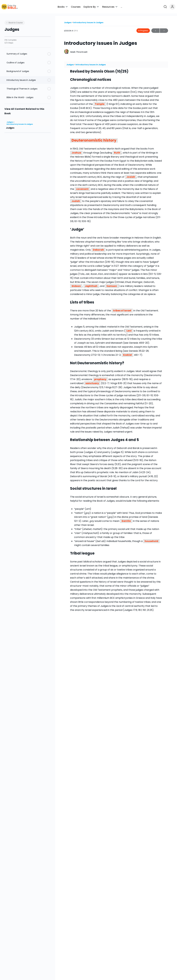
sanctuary (92, 381)
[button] (90, 7)
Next (164, 28)
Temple (100, 101)
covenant (82, 186)
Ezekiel (127, 352)
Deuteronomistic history (94, 138)
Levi (129, 328)
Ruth (117, 150)
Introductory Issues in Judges (20, 122)
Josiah (131, 174)
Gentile (126, 518)
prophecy (100, 377)
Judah (76, 199)
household (151, 539)
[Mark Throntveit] (67, 49)
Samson (112, 284)
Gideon (76, 284)
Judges (10, 120)
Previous (155, 28)
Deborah (98, 247)
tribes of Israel (122, 308)
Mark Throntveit (79, 49)
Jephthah (91, 284)
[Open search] (166, 7)
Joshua (76, 150)
